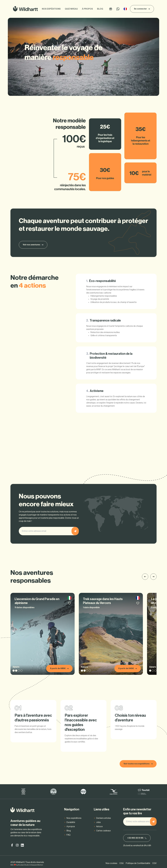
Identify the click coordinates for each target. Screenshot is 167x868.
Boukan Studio (24, 865)
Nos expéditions (51, 9)
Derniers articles (104, 818)
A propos (71, 827)
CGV (154, 863)
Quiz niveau (71, 9)
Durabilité (71, 822)
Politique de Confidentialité (138, 863)
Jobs (98, 822)
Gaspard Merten (37, 865)
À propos (87, 9)
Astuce (99, 827)
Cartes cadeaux (103, 831)
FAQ (68, 835)
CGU (122, 863)
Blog (100, 9)
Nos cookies (111, 863)
